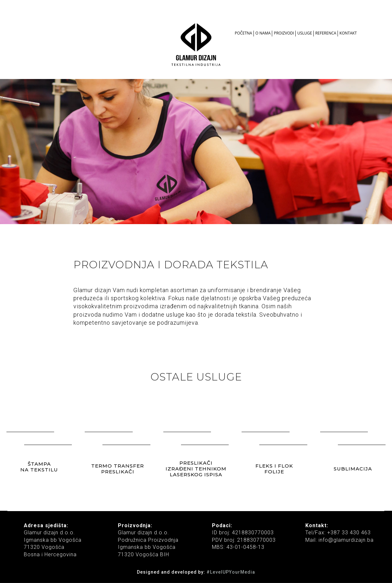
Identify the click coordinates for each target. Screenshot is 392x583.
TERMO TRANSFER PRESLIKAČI (118, 468)
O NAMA (263, 33)
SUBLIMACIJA (353, 468)
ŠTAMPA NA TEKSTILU (39, 466)
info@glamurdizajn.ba (345, 540)
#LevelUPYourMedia (231, 572)
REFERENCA (326, 33)
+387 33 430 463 (349, 533)
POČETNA (244, 33)
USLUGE (305, 33)
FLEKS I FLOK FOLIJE (274, 468)
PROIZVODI (284, 33)
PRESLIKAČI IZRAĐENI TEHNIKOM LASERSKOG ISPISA (196, 468)
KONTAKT (348, 33)
